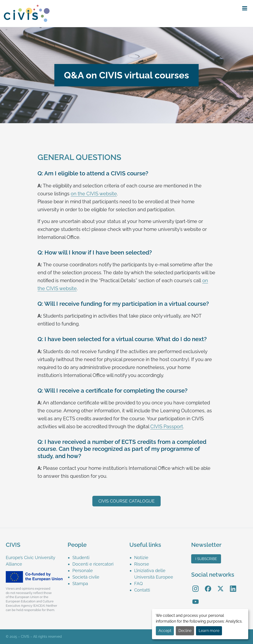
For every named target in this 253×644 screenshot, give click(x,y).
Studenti (81, 558)
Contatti (142, 590)
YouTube (196, 598)
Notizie (141, 558)
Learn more (209, 631)
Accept (165, 631)
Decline (185, 631)
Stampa (80, 583)
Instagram (196, 585)
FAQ (138, 583)
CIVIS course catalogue (126, 501)
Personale (83, 571)
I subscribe (206, 559)
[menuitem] (98, 558)
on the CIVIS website (94, 194)
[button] (245, 8)
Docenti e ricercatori (93, 564)
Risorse (142, 564)
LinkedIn (233, 585)
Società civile (86, 577)
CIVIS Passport (167, 427)
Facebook (208, 585)
